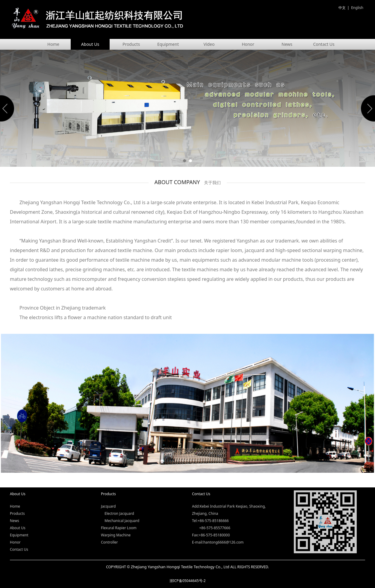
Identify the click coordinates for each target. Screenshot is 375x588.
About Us (90, 44)
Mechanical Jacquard (122, 516)
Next (367, 108)
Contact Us (324, 44)
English (357, 8)
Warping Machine (116, 530)
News (287, 44)
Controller (109, 538)
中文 (342, 8)
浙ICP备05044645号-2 (188, 581)
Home (53, 44)
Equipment (168, 44)
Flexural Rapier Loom (119, 523)
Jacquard (108, 502)
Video (209, 44)
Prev (8, 108)
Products (131, 44)
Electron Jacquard (119, 509)
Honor (248, 44)
